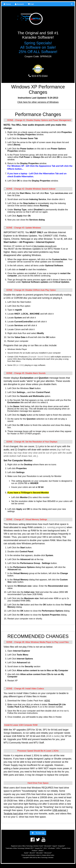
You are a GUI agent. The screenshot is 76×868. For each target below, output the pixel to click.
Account (19, 4)
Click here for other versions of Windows (38, 102)
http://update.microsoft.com (45, 246)
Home (7, 4)
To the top (38, 833)
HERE (47, 701)
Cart (31, 4)
